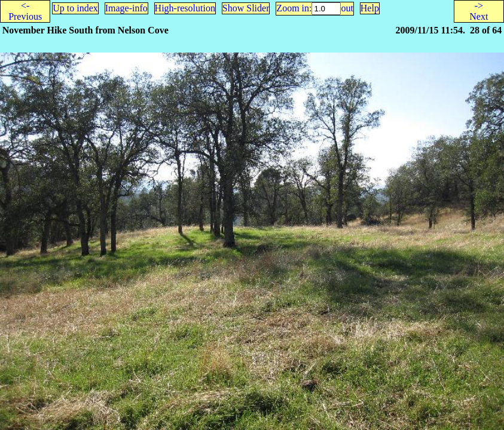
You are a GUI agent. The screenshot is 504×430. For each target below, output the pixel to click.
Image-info (126, 8)
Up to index (75, 8)
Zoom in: (294, 8)
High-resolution (185, 8)
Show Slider (246, 8)
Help (370, 8)
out (347, 8)
